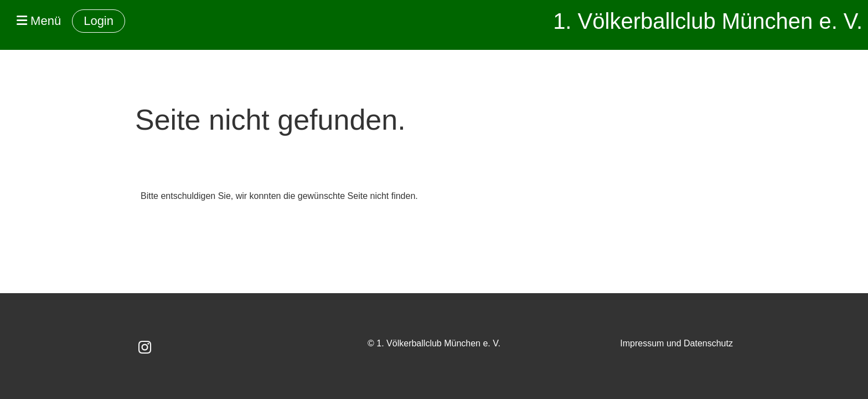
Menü (39, 21)
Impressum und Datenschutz (676, 343)
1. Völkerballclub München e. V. (708, 21)
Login (99, 21)
